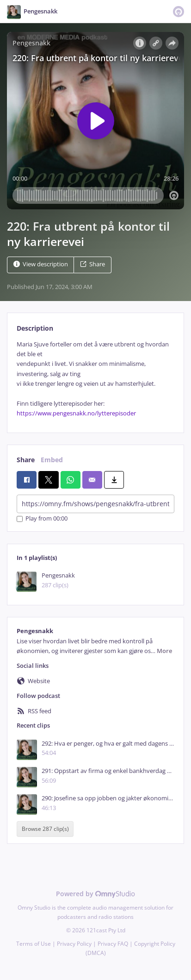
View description (41, 264)
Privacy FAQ (113, 944)
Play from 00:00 (42, 519)
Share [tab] (26, 460)
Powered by (95, 894)
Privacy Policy (74, 944)
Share (92, 264)
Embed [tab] (52, 460)
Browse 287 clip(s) (45, 829)
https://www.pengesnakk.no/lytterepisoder (76, 413)
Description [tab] (35, 328)
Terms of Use (34, 944)
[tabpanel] (95, 379)
